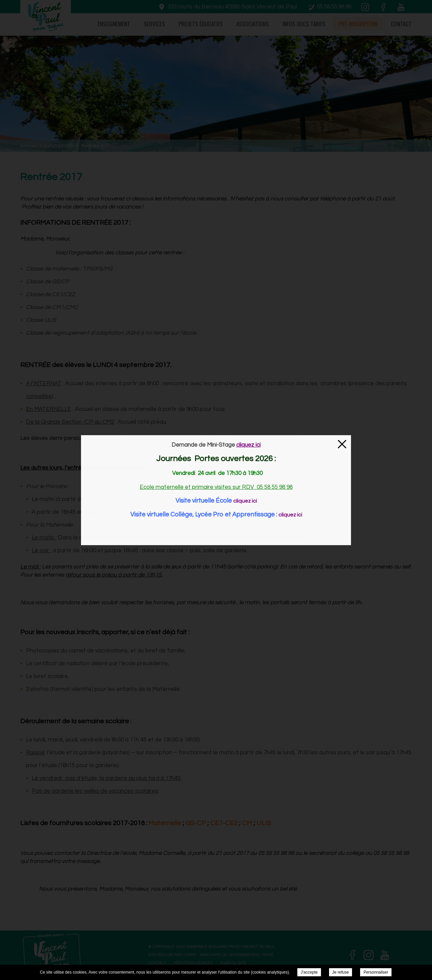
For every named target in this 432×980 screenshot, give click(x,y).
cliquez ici (245, 501)
